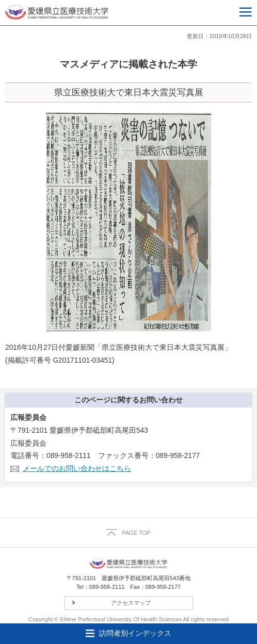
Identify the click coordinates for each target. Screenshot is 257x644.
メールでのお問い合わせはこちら (77, 469)
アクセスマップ (131, 603)
